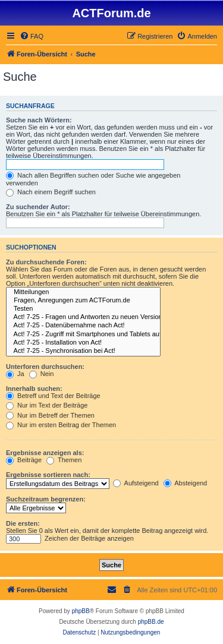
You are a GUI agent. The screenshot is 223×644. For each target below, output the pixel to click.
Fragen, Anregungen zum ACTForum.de (83, 301)
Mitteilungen (83, 292)
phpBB (81, 611)
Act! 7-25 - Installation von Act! (83, 343)
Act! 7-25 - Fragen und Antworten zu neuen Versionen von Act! (83, 317)
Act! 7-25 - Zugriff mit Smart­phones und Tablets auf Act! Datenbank (83, 334)
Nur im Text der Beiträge (47, 405)
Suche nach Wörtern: (39, 120)
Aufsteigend (136, 483)
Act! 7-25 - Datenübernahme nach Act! (83, 326)
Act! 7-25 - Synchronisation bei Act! (83, 351)
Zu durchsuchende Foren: (46, 262)
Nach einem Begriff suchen (51, 192)
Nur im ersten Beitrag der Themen (61, 425)
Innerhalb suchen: (34, 389)
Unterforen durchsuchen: (45, 367)
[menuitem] (32, 36)
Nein (42, 374)
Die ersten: (23, 523)
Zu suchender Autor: (38, 207)
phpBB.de (151, 622)
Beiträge (24, 460)
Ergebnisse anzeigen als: (45, 453)
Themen (64, 460)
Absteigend (186, 483)
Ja (15, 374)
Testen (83, 309)
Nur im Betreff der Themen (50, 415)
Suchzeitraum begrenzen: (46, 499)
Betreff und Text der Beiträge (53, 396)
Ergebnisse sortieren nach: (48, 475)
